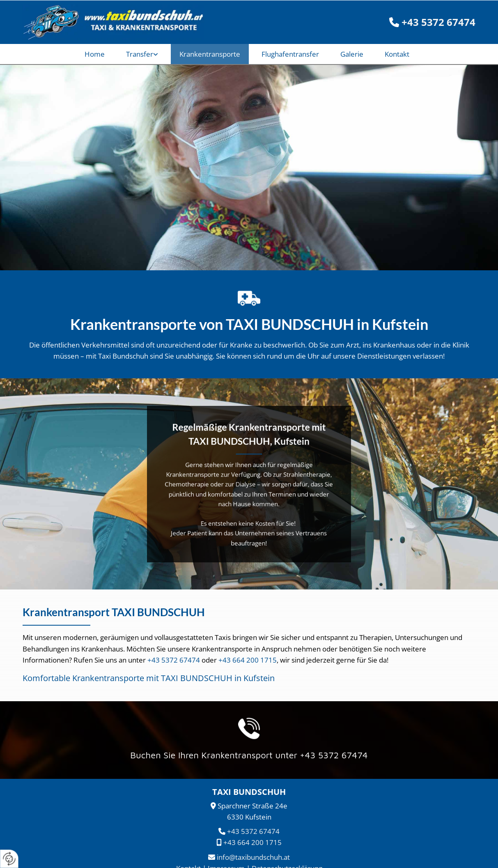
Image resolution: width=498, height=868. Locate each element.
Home (95, 54)
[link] (144, 54)
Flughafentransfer (290, 54)
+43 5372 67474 (174, 660)
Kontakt (397, 54)
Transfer (140, 54)
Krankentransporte (210, 54)
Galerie (352, 54)
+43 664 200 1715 (248, 660)
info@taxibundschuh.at (253, 857)
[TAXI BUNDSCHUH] (109, 22)
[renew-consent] (9, 859)
